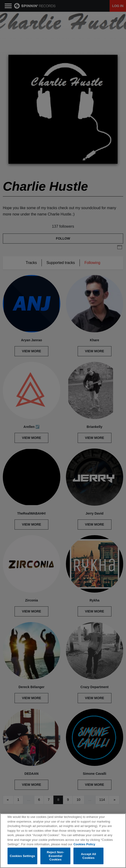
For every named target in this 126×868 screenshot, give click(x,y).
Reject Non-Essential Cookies (55, 856)
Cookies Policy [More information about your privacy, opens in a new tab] (84, 844)
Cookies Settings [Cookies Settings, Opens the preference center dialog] (23, 856)
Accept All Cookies (88, 856)
